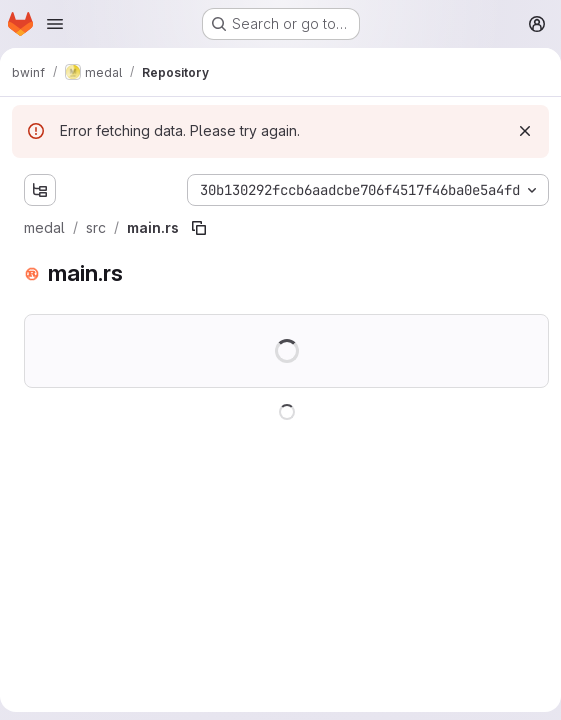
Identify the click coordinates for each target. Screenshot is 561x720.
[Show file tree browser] (40, 190)
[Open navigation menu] (55, 24)
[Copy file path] (199, 228)
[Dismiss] (525, 131)
